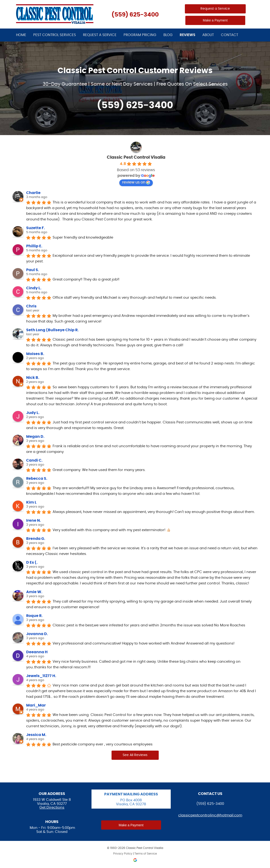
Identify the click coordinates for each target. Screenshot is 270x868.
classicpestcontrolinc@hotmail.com (210, 815)
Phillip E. (34, 246)
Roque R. (34, 616)
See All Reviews (135, 755)
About (208, 35)
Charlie (33, 193)
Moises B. (35, 354)
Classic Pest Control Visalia (136, 157)
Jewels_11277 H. (41, 676)
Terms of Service (146, 854)
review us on (136, 182)
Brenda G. (36, 539)
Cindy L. (34, 288)
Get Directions (52, 808)
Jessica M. (36, 735)
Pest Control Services (55, 35)
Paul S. (33, 270)
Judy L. (33, 413)
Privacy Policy (123, 854)
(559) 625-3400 (135, 15)
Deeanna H (37, 652)
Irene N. (34, 521)
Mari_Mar (36, 705)
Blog (168, 35)
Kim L (31, 502)
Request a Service (215, 9)
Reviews (187, 35)
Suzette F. (36, 228)
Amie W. (34, 592)
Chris (31, 306)
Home (21, 35)
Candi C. (34, 460)
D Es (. (32, 562)
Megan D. (35, 437)
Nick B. (33, 378)
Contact (230, 35)
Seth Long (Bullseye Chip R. (52, 330)
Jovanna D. (37, 634)
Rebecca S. (37, 479)
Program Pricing (140, 35)
